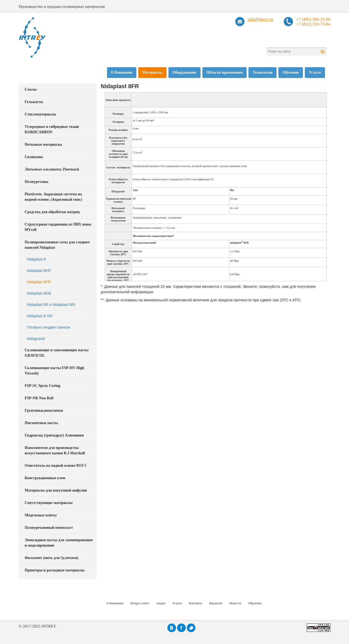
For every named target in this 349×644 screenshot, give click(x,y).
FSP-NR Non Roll (39, 398)
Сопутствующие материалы (49, 503)
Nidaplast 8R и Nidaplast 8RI (51, 305)
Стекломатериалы (41, 114)
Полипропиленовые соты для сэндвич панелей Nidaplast (57, 245)
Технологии (262, 72)
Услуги (315, 72)
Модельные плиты (41, 515)
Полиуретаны (37, 182)
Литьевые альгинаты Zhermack (52, 169)
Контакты (196, 603)
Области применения (225, 72)
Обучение (291, 72)
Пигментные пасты (42, 423)
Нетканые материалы (43, 144)
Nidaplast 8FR (39, 282)
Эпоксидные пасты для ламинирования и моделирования (59, 543)
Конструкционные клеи (45, 478)
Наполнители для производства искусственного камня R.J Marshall (55, 450)
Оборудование (184, 72)
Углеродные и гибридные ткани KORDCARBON (52, 129)
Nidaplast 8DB (39, 293)
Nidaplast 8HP (39, 271)
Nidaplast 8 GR (40, 316)
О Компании (122, 72)
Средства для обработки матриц (52, 212)
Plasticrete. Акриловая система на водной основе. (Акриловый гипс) (53, 197)
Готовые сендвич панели (49, 327)
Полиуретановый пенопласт (49, 528)
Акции (161, 603)
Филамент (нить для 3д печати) (52, 558)
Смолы (31, 89)
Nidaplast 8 (36, 259)
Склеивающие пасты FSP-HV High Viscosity (55, 371)
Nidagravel (36, 339)
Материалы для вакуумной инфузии (56, 490)
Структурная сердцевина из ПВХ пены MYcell (58, 227)
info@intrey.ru (260, 19)
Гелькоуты (34, 102)
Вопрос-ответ (140, 603)
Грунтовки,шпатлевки (44, 410)
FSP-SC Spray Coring (43, 386)
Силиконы (34, 157)
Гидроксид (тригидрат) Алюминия (54, 435)
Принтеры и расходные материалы (55, 570)
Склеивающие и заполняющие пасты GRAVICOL (57, 353)
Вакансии (216, 603)
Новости (235, 603)
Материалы (152, 72)
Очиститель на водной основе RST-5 (56, 466)
